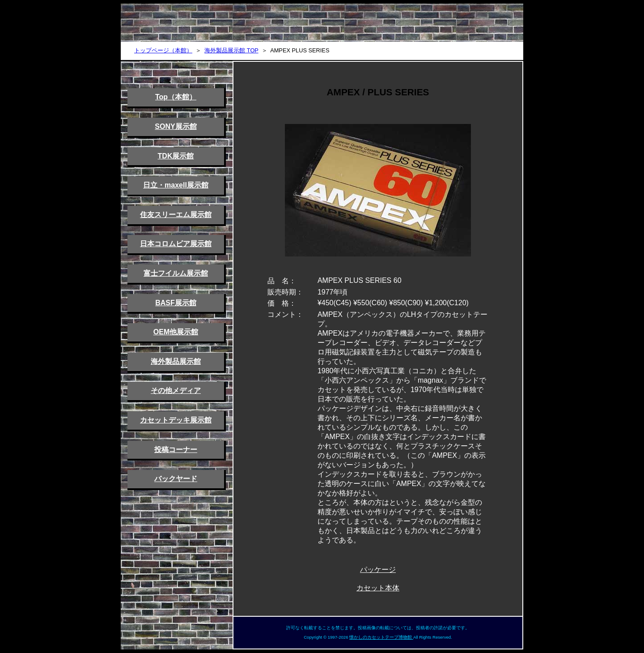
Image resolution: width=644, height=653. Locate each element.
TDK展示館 (176, 156)
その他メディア (176, 391)
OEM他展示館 (176, 332)
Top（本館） (176, 97)
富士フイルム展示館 (176, 273)
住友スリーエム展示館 (176, 215)
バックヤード (176, 479)
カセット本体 (378, 588)
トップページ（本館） (163, 50)
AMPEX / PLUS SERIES (378, 92)
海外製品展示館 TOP (231, 50)
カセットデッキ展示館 (176, 420)
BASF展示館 (176, 303)
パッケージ (378, 570)
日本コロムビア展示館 (176, 244)
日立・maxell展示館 (176, 185)
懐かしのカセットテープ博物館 (381, 637)
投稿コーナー (176, 450)
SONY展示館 (176, 126)
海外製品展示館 (176, 361)
